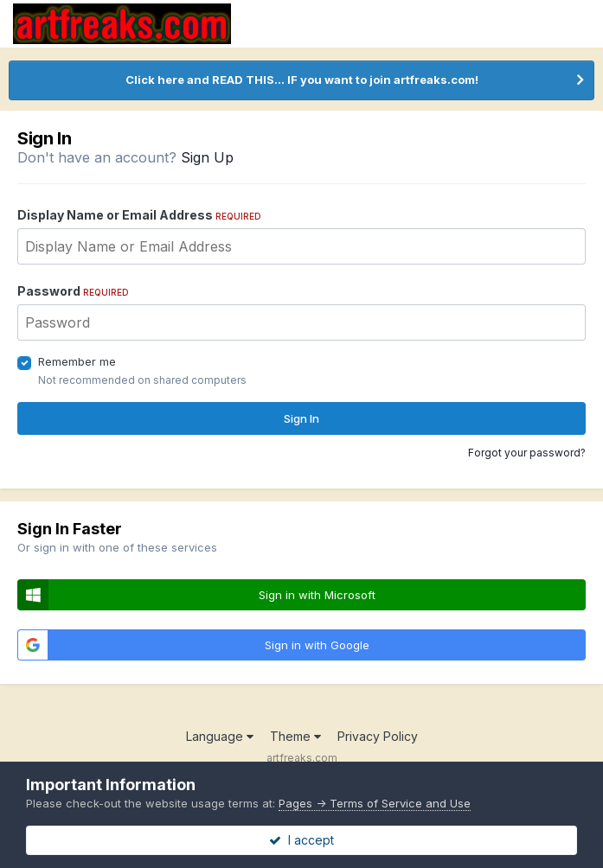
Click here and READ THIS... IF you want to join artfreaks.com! (302, 80)
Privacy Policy (378, 736)
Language (220, 736)
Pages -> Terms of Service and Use (375, 803)
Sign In (301, 418)
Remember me (77, 361)
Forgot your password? (527, 453)
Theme (295, 736)
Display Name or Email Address (139, 215)
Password (73, 291)
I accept (301, 840)
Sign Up (207, 157)
